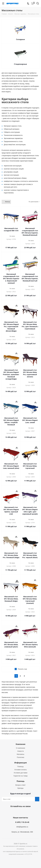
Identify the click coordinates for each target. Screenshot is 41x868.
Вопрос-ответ (20, 785)
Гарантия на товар (20, 776)
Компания (20, 744)
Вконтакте (20, 812)
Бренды (20, 788)
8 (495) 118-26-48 (22, 822)
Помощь (21, 766)
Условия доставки (20, 773)
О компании (20, 748)
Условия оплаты (20, 770)
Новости (20, 751)
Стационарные (20, 64)
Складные (20, 39)
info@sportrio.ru (22, 827)
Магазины (20, 754)
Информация (20, 763)
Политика (20, 757)
